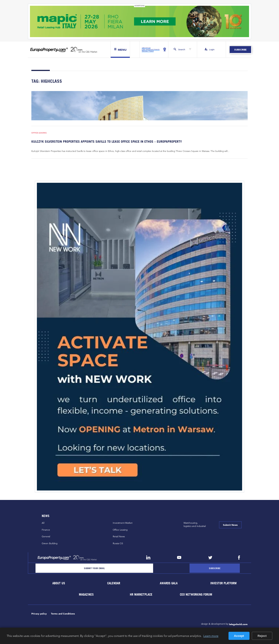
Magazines (86, 595)
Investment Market (123, 523)
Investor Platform (224, 583)
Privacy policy (39, 614)
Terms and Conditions (63, 614)
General (46, 536)
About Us (59, 583)
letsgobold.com (238, 624)
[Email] (94, 568)
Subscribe (240, 50)
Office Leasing (39, 133)
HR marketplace (141, 595)
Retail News (119, 536)
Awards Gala (169, 583)
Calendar (114, 583)
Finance (46, 530)
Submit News (230, 525)
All (43, 523)
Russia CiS (118, 543)
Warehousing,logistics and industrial (195, 524)
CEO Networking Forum (196, 595)
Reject (262, 636)
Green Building (50, 543)
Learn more (211, 636)
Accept (239, 636)
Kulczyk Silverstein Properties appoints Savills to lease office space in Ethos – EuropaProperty (107, 141)
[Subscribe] (215, 568)
